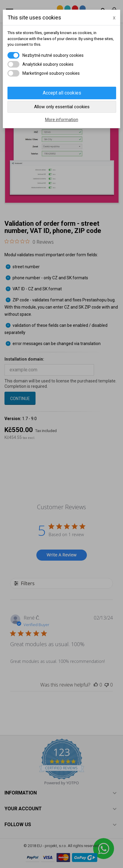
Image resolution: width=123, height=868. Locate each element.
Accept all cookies (62, 93)
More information (62, 120)
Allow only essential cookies (62, 107)
